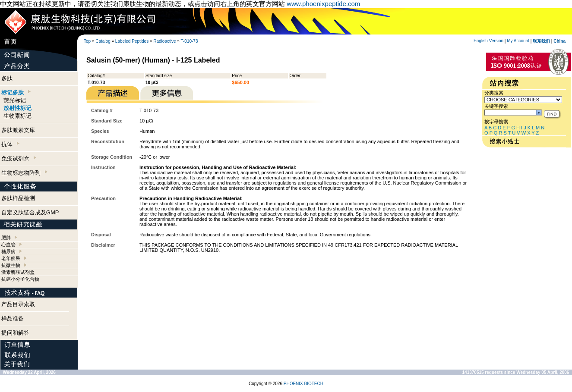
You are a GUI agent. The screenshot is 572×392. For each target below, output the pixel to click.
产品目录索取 (18, 304)
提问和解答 (15, 333)
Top (87, 41)
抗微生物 (11, 265)
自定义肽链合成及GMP (30, 212)
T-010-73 (189, 41)
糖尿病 (8, 251)
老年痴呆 (11, 258)
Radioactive (164, 41)
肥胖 (6, 238)
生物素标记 (17, 116)
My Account (518, 41)
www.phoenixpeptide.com (323, 4)
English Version (488, 41)
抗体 (10, 144)
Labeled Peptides (132, 41)
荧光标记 (15, 100)
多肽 (7, 78)
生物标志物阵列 (24, 173)
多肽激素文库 (18, 130)
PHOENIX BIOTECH (303, 384)
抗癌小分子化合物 (20, 279)
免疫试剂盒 (19, 158)
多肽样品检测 (18, 198)
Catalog (103, 41)
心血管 (8, 245)
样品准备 (13, 318)
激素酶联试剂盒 (18, 272)
